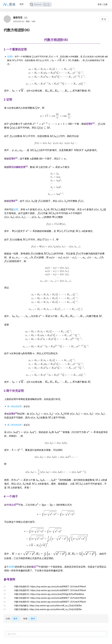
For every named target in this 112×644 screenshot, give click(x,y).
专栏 (22, 4)
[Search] (41, 4)
